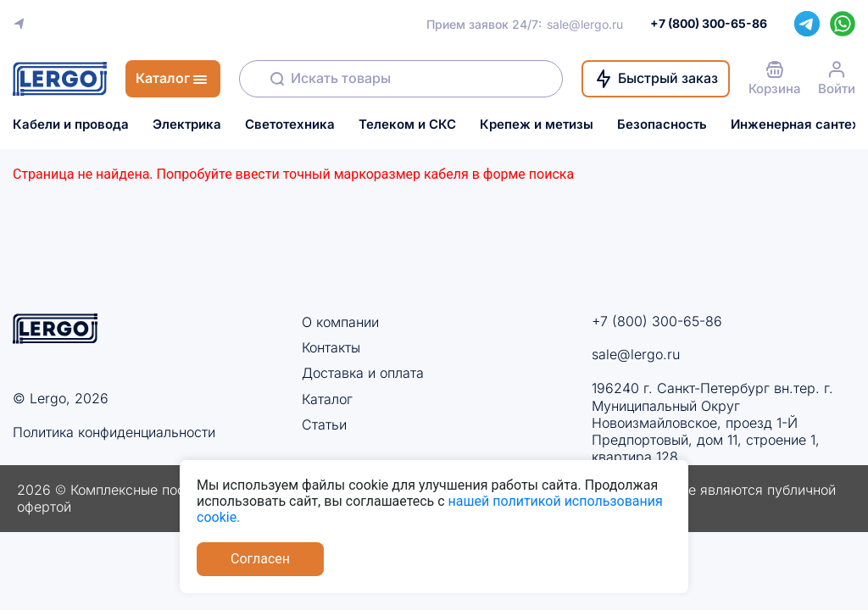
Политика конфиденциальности (114, 432)
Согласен (260, 559)
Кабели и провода (71, 125)
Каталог (327, 399)
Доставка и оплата (363, 373)
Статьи (324, 424)
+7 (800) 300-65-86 (657, 321)
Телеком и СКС (407, 125)
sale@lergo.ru (585, 24)
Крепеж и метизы (537, 125)
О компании (340, 322)
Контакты (331, 347)
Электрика (187, 125)
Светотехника (290, 125)
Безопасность (662, 125)
